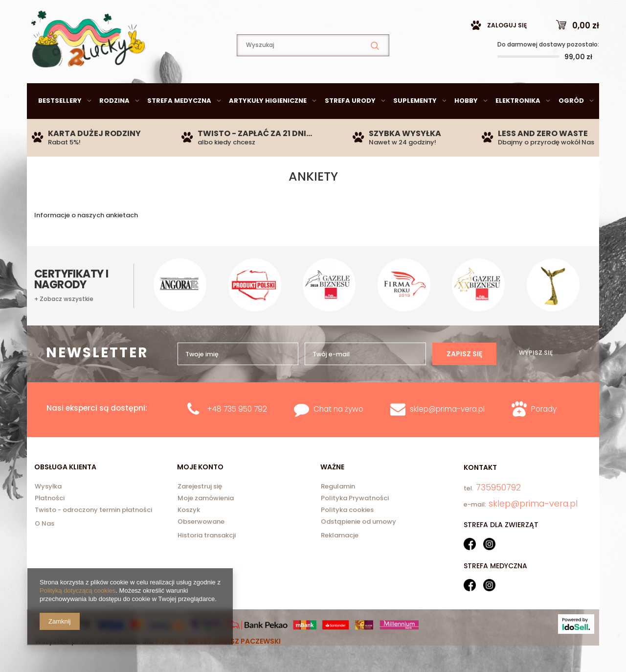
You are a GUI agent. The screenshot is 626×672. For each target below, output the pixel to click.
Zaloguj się (507, 50)
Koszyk (189, 535)
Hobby (466, 125)
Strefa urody (350, 125)
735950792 (198, 12)
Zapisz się (464, 378)
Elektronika (518, 125)
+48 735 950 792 (237, 433)
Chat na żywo (338, 433)
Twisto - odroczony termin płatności (93, 535)
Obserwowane (201, 547)
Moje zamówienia (206, 523)
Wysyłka (48, 511)
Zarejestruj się (200, 511)
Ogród (571, 125)
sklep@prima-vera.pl (98, 12)
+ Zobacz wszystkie (64, 324)
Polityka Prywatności (355, 523)
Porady (544, 433)
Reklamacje (340, 560)
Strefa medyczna (179, 125)
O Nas (45, 548)
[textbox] (313, 70)
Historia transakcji (207, 560)
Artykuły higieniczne (268, 125)
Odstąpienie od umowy (358, 547)
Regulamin (338, 511)
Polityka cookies (347, 535)
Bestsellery (60, 125)
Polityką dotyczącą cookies (78, 591)
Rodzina (114, 125)
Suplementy (415, 125)
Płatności (50, 523)
